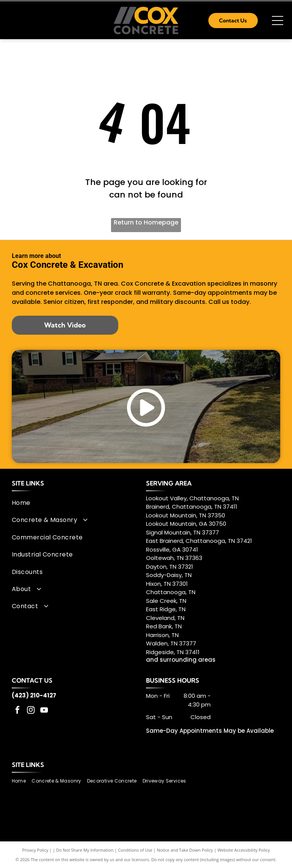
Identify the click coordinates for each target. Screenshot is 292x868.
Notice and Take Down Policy (185, 850)
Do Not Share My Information (85, 850)
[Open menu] (278, 21)
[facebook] (17, 711)
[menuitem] (76, 503)
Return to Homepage (146, 222)
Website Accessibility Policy (244, 850)
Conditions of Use (135, 850)
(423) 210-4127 (34, 695)
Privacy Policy (35, 850)
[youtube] (44, 711)
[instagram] (31, 711)
